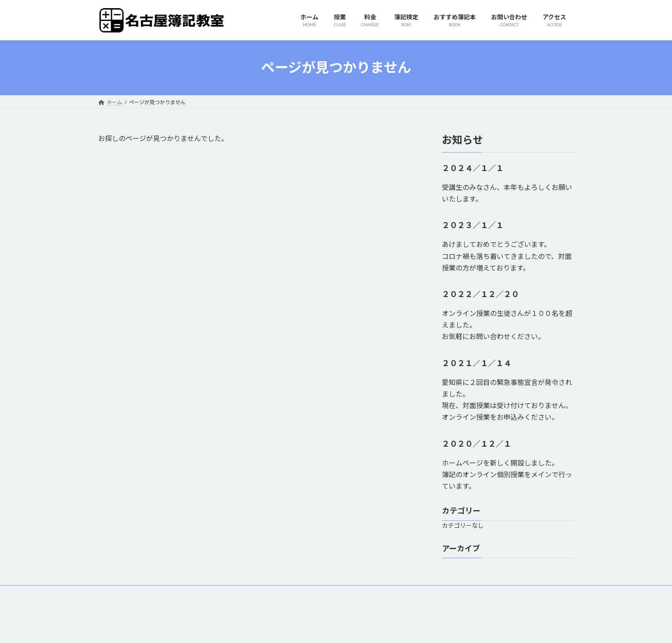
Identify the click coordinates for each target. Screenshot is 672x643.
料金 (171, 593)
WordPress (290, 628)
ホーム (114, 593)
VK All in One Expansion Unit (391, 628)
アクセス (340, 593)
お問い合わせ (298, 593)
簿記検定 (203, 593)
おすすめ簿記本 (248, 593)
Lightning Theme (334, 628)
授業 (144, 593)
